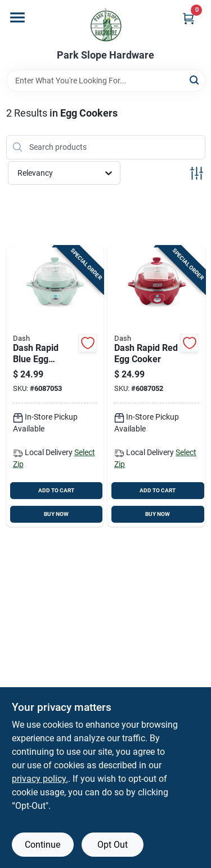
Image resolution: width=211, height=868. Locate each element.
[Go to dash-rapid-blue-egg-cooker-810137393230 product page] (55, 387)
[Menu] (17, 17)
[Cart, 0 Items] (188, 18)
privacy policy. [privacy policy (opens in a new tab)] (40, 779)
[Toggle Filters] (197, 173)
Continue (42, 845)
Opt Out (113, 845)
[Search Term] (106, 81)
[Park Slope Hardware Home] (106, 25)
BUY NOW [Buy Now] (56, 514)
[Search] (195, 80)
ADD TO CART (56, 490)
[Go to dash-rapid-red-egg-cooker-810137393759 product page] (156, 387)
